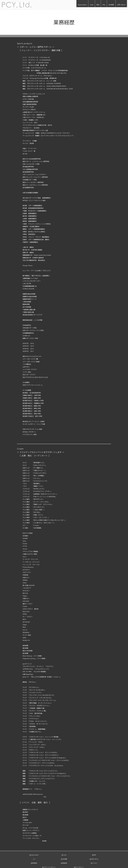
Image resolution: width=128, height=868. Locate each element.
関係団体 (35, 858)
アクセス (95, 858)
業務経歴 (65, 858)
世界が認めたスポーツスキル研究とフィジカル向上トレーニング (27, 866)
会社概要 (111, 5)
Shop (104, 5)
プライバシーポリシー (50, 860)
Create (92, 5)
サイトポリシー (80, 860)
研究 (98, 5)
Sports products (82, 5)
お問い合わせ (121, 5)
